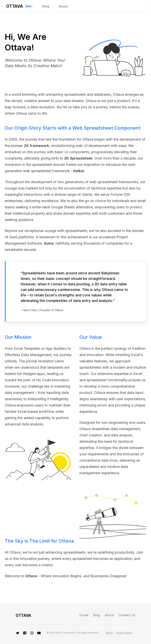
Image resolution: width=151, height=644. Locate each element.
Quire (49, 243)
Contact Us (127, 615)
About (63, 6)
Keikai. (79, 171)
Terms (109, 633)
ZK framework (36, 146)
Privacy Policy (124, 633)
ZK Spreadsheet (78, 158)
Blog (46, 6)
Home (84, 615)
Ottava (15, 6)
